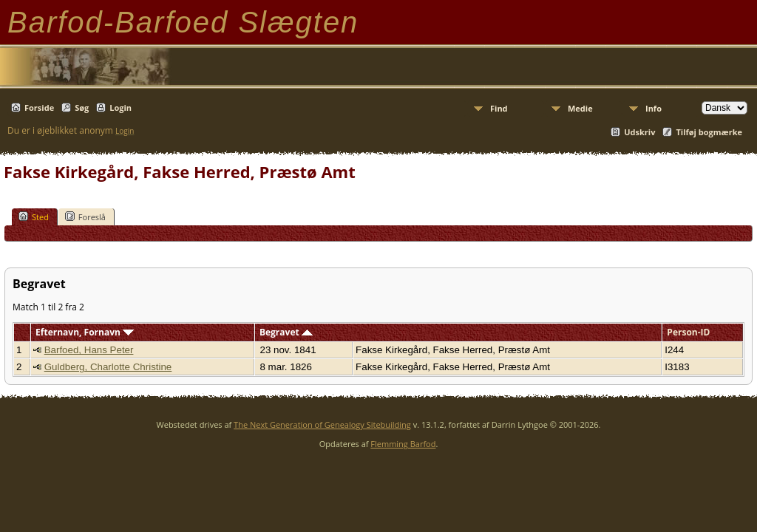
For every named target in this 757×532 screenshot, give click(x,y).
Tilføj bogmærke (709, 132)
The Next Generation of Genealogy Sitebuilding (322, 424)
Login (120, 108)
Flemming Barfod (403, 444)
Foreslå (85, 216)
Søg (82, 108)
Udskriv (639, 132)
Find (499, 108)
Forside (39, 108)
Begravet (286, 332)
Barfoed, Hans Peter (89, 350)
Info (654, 108)
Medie (580, 108)
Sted (34, 216)
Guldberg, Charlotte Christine (108, 367)
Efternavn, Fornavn (85, 332)
